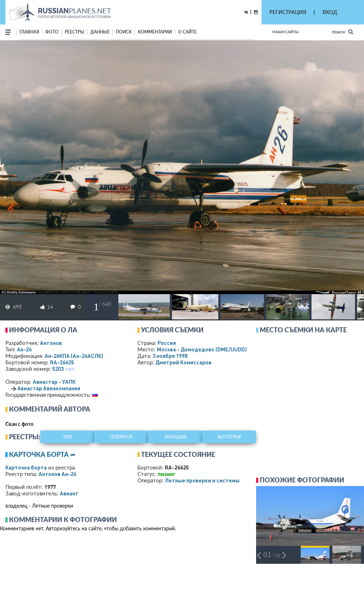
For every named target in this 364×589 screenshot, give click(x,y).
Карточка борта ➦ (42, 454)
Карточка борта (26, 467)
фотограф (229, 437)
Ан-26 (24, 349)
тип (69, 369)
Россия (167, 343)
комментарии (155, 32)
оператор (121, 437)
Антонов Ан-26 (57, 474)
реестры (74, 32)
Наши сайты (285, 32)
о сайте (187, 32)
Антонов (51, 343)
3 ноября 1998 (170, 356)
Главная (29, 32)
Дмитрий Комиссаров (183, 362)
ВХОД (330, 12)
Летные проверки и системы (202, 480)
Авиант (69, 493)
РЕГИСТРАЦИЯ (288, 12)
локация (175, 437)
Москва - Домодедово (202, 349)
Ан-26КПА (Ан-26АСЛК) (74, 356)
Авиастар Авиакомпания (49, 388)
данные (100, 32)
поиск (124, 32)
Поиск (343, 32)
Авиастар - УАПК (54, 382)
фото (52, 32)
